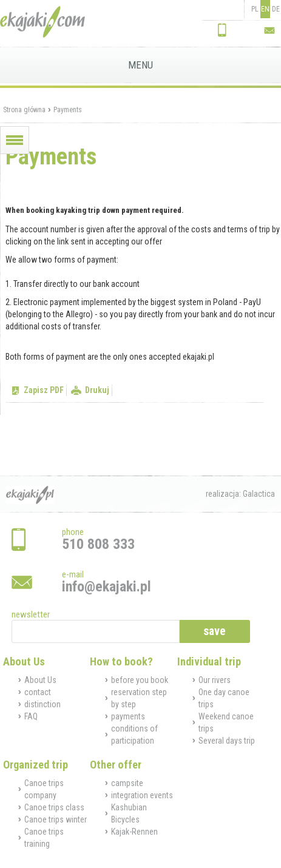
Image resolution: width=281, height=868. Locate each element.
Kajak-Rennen (134, 832)
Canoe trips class (54, 807)
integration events (142, 795)
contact (38, 692)
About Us (40, 680)
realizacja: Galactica (240, 494)
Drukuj (97, 390)
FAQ (31, 716)
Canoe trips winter (56, 819)
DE (276, 9)
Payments (68, 110)
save (215, 631)
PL (255, 9)
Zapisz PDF (44, 390)
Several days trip (227, 741)
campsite (127, 783)
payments (128, 716)
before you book (140, 680)
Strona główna (24, 110)
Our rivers (215, 680)
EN (265, 9)
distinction (42, 704)
